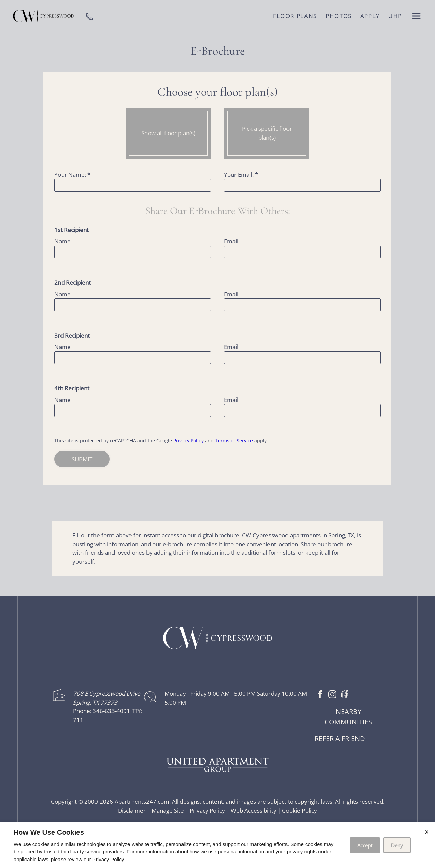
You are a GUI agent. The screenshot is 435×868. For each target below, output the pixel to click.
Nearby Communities (348, 717)
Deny (397, 845)
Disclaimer (132, 810)
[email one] (302, 252)
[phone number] (90, 16)
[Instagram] (332, 694)
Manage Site (168, 810)
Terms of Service (234, 440)
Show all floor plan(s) (168, 133)
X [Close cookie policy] (427, 832)
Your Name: (72, 174)
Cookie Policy (300, 810)
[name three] (133, 358)
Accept (365, 845)
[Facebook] (320, 694)
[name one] (133, 252)
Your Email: (241, 174)
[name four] (133, 410)
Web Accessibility (254, 810)
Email (231, 241)
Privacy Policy (188, 440)
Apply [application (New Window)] (370, 16)
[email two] (302, 305)
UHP (395, 16)
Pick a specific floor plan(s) (267, 133)
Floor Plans (295, 16)
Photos (339, 16)
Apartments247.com (142, 802)
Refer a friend (340, 738)
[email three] (302, 358)
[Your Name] (133, 185)
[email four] (302, 410)
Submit (82, 459)
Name (63, 241)
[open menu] (416, 16)
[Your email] (302, 185)
